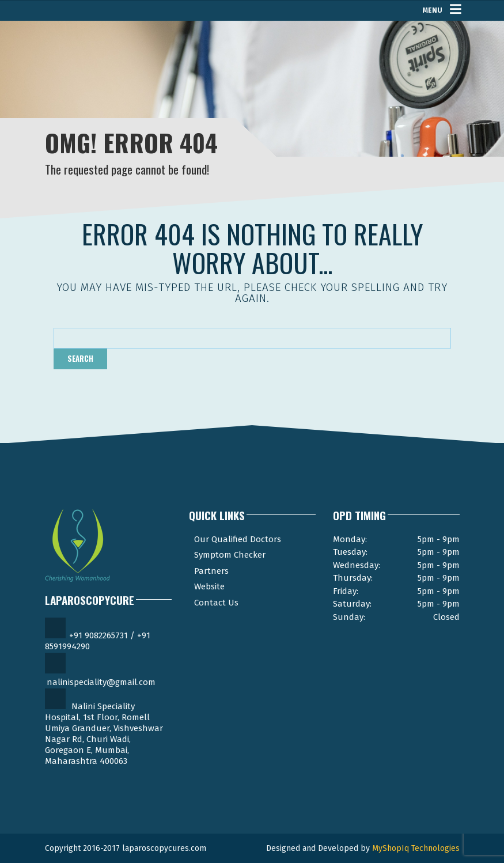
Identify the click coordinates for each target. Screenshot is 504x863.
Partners (211, 571)
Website (209, 586)
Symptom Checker (230, 555)
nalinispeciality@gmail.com (101, 682)
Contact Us (216, 603)
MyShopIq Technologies (416, 848)
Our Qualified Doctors (238, 539)
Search (80, 358)
